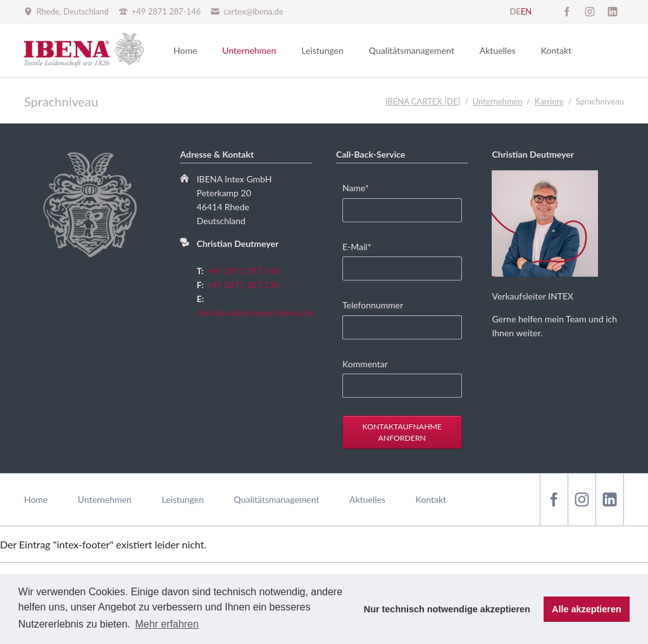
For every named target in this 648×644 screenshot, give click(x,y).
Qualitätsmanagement (277, 499)
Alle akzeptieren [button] (587, 609)
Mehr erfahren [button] (167, 624)
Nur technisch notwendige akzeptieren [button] (447, 609)
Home (36, 499)
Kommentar (365, 364)
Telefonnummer (373, 305)
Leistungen (183, 499)
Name (362, 187)
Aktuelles (367, 499)
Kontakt (431, 499)
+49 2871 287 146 (243, 271)
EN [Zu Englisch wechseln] (526, 11)
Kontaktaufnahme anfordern (402, 432)
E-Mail (362, 246)
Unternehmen (105, 499)
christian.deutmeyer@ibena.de (256, 313)
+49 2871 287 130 (243, 285)
